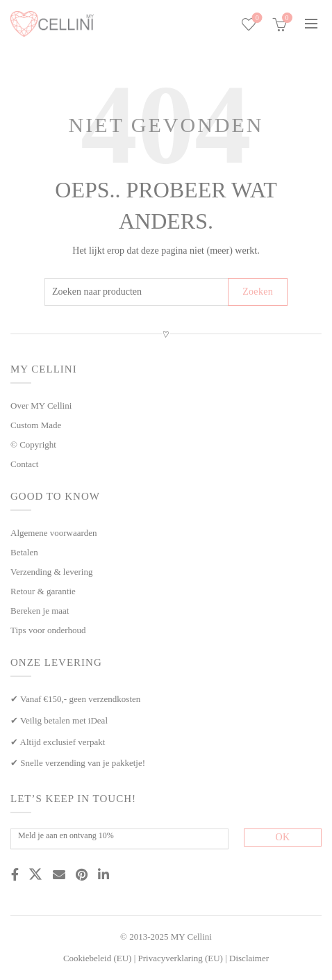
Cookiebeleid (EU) (98, 958)
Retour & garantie (43, 591)
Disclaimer (249, 958)
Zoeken (258, 292)
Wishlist (256, 18)
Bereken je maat (40, 611)
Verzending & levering (51, 572)
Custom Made (36, 425)
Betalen (24, 552)
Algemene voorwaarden (54, 533)
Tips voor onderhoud (48, 630)
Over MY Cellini (41, 406)
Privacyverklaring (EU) (181, 958)
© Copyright (33, 444)
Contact (24, 464)
